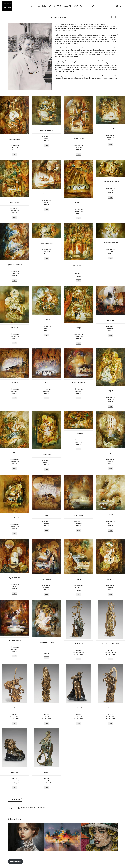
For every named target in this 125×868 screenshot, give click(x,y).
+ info (15, 155)
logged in (30, 807)
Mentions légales (15, 861)
